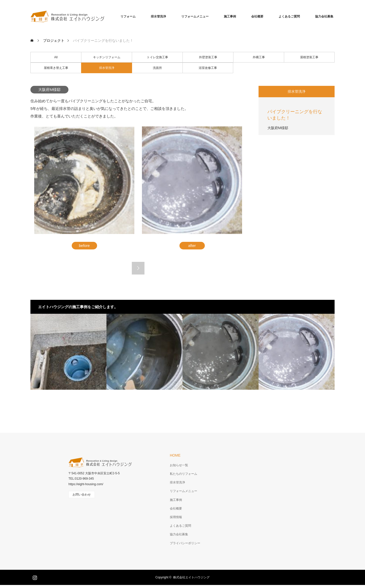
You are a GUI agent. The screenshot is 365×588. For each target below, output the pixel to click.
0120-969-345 (84, 479)
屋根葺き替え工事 (56, 68)
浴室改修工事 (208, 68)
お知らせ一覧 (179, 465)
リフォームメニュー (195, 16)
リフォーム (128, 16)
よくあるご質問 (289, 16)
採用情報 (176, 517)
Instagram (34, 577)
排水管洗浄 (158, 16)
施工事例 (230, 16)
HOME (175, 455)
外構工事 (259, 57)
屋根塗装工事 (309, 57)
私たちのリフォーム (184, 474)
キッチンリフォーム (107, 57)
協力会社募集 (324, 16)
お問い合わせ (82, 495)
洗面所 (157, 68)
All (56, 57)
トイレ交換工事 (157, 57)
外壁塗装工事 (208, 57)
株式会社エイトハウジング (191, 577)
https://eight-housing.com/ (86, 484)
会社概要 (257, 16)
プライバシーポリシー (185, 543)
